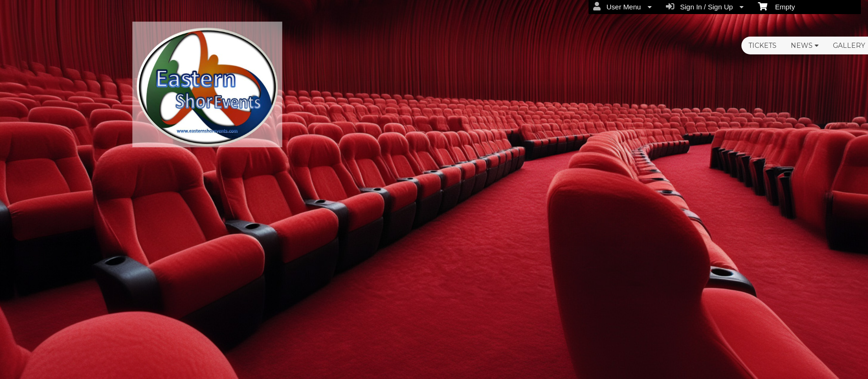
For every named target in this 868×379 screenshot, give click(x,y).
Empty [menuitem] (776, 6)
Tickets (762, 45)
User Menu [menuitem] (623, 7)
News (805, 45)
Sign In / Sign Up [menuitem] (705, 7)
